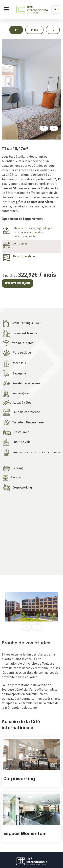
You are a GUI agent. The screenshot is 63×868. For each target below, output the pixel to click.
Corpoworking (19, 778)
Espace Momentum (25, 833)
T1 (16, 30)
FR (55, 9)
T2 (53, 30)
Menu (7, 9)
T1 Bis (34, 30)
